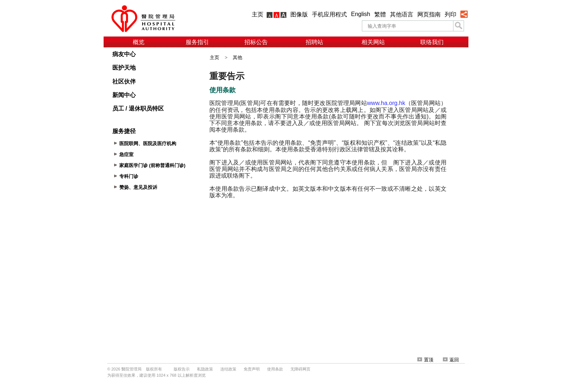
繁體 (380, 14)
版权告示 (182, 369)
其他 (237, 57)
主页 (258, 14)
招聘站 (314, 42)
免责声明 (252, 369)
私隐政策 (205, 369)
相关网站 (373, 42)
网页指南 (429, 14)
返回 (451, 360)
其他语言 (402, 14)
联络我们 (432, 42)
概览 (139, 42)
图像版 (299, 14)
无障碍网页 (300, 369)
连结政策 (228, 369)
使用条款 (275, 369)
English (360, 14)
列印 (451, 14)
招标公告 (256, 42)
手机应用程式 (329, 14)
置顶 (425, 360)
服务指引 (197, 42)
